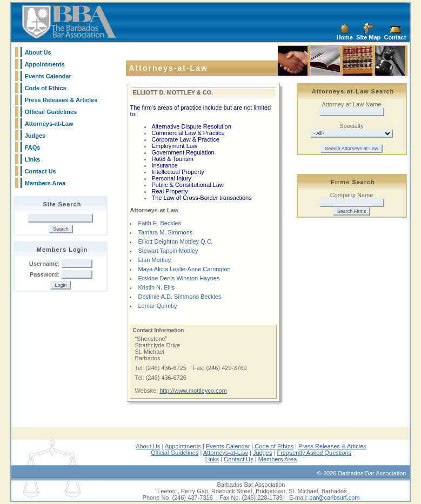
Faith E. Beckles (159, 223)
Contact (395, 37)
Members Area (45, 183)
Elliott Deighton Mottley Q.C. (175, 241)
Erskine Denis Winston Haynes (179, 278)
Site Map (368, 37)
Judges (35, 136)
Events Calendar (48, 76)
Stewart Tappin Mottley (168, 251)
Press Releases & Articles (61, 100)
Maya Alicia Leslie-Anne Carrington (184, 269)
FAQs (33, 147)
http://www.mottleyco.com (193, 391)
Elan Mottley (154, 260)
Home (345, 37)
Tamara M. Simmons (165, 232)
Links (33, 159)
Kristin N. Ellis (156, 287)
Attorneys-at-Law (49, 124)
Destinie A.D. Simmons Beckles (179, 297)
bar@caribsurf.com (334, 498)
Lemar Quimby (157, 306)
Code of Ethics (46, 88)
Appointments (45, 64)
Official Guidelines (51, 112)
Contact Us (41, 171)
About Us (38, 52)
